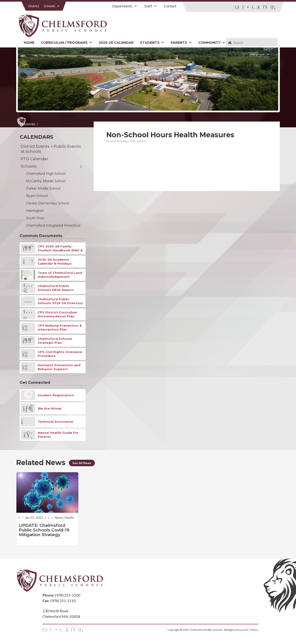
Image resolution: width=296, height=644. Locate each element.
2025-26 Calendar (116, 43)
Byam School (37, 196)
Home (29, 43)
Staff (151, 6)
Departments (125, 6)
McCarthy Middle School (46, 181)
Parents (181, 43)
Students (152, 43)
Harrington (35, 211)
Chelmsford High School (46, 174)
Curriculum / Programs (67, 43)
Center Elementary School (48, 203)
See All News (82, 463)
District (34, 6)
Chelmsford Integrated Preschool (53, 225)
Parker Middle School (43, 188)
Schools (52, 6)
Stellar (254, 630)
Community (212, 43)
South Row (35, 218)
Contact (170, 6)
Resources (27, 124)
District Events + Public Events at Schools (51, 149)
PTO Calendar (34, 159)
